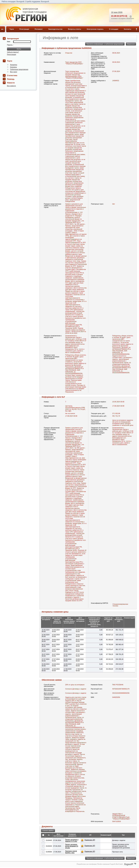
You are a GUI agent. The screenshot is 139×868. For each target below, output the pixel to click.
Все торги (14, 72)
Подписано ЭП (90, 840)
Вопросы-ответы (75, 29)
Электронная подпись (95, 29)
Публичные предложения (19, 69)
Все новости (11, 86)
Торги (12, 29)
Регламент (39, 29)
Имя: (9, 42)
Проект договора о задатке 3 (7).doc (72, 840)
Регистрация (24, 29)
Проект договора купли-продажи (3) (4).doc (72, 846)
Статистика (12, 75)
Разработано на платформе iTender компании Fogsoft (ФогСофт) (100, 864)
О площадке (114, 29)
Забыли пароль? (13, 52)
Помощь (11, 79)
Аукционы (14, 65)
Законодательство (55, 29)
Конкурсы (13, 67)
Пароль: (10, 45)
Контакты (128, 29)
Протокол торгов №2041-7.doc (71, 852)
